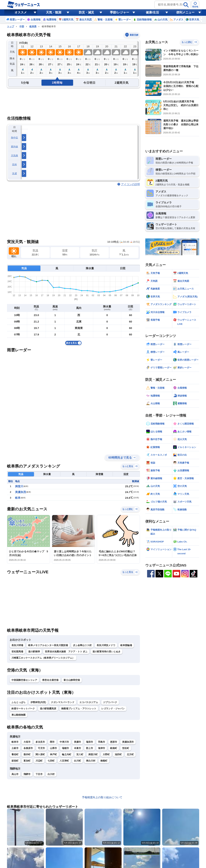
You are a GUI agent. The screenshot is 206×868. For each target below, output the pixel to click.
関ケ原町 (40, 754)
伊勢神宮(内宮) (38, 702)
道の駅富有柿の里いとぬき (107, 652)
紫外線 (15, 147)
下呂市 (39, 774)
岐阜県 (33, 26)
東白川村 (91, 761)
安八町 (80, 754)
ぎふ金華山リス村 (82, 645)
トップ (11, 26)
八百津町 (64, 761)
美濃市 (77, 742)
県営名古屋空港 (50, 680)
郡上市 (90, 748)
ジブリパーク (110, 702)
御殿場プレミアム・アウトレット (79, 709)
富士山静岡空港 (72, 680)
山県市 (53, 748)
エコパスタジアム (89, 702)
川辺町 (39, 761)
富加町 (27, 761)
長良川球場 (17, 645)
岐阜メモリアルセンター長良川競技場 (48, 645)
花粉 (14, 164)
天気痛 (15, 156)
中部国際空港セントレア (24, 680)
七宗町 (51, 761)
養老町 (15, 754)
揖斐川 (19, 486)
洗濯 (14, 173)
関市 (52, 742)
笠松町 (126, 748)
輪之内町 (67, 754)
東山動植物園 (18, 715)
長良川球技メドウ (106, 645)
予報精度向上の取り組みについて (102, 797)
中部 (22, 26)
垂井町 (27, 754)
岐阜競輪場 (126, 645)
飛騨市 (27, 774)
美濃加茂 (20, 492)
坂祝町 (15, 761)
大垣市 (27, 742)
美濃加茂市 (128, 742)
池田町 (118, 754)
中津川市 (64, 742)
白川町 (77, 761)
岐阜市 (15, 742)
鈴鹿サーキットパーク (23, 709)
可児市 (41, 748)
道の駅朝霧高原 (48, 709)
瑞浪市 (90, 742)
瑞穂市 (65, 748)
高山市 (15, 774)
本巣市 (77, 748)
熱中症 (15, 138)
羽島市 (102, 742)
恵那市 (114, 742)
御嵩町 (104, 761)
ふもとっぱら (18, 702)
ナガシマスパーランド (63, 702)
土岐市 (15, 748)
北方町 (130, 754)
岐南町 (114, 748)
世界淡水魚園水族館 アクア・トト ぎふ (66, 652)
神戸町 (53, 754)
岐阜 (18, 498)
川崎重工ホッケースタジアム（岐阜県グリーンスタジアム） (43, 658)
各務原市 (28, 748)
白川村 (51, 774)
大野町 (106, 754)
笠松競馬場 (17, 652)
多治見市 (40, 742)
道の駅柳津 (34, 652)
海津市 (102, 748)
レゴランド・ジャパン (113, 709)
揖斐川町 (93, 754)
